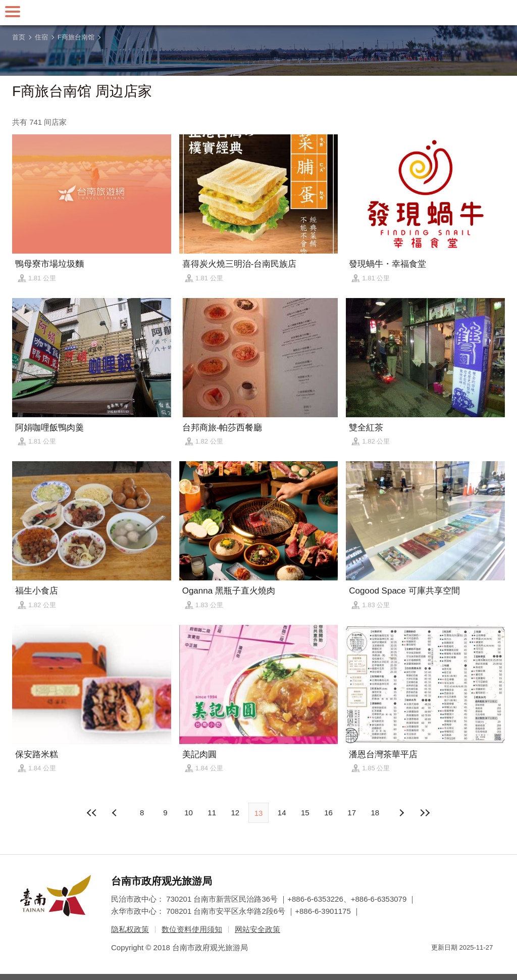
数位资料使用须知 (192, 929)
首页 (19, 37)
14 (282, 813)
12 (235, 813)
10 (189, 813)
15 (305, 813)
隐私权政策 (130, 929)
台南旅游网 (258, 13)
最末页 (425, 813)
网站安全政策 (257, 929)
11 (212, 813)
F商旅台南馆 (76, 37)
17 (352, 813)
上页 (401, 813)
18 (375, 813)
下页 (116, 813)
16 (328, 813)
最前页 (92, 813)
